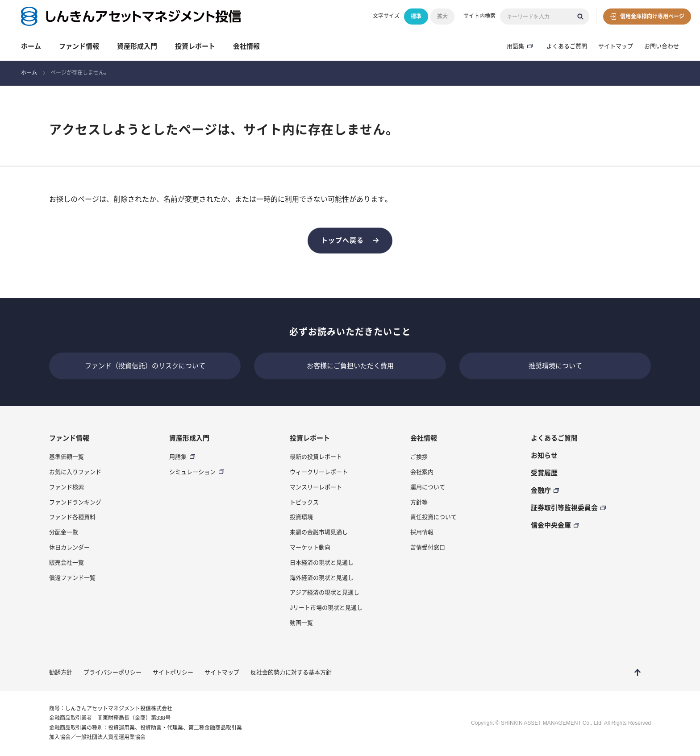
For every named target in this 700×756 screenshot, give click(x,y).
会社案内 (422, 472)
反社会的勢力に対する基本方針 (291, 672)
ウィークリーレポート (319, 472)
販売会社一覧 (67, 563)
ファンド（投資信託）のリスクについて (145, 366)
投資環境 (301, 517)
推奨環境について (555, 366)
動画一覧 (301, 623)
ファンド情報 (79, 46)
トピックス (304, 502)
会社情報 (246, 46)
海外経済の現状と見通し (322, 578)
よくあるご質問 (567, 46)
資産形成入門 (137, 46)
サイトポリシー (173, 672)
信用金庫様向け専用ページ (652, 17)
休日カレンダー (69, 547)
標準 (416, 17)
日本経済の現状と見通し (322, 563)
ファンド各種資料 (72, 517)
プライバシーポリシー (112, 672)
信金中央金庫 (551, 525)
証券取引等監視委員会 (564, 508)
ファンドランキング (75, 502)
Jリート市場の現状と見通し (326, 608)
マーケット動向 (310, 547)
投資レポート (195, 46)
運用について (428, 487)
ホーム (31, 46)
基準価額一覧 (67, 457)
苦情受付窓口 (428, 547)
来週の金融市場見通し (319, 532)
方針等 (419, 502)
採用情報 (422, 532)
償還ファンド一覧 (72, 578)
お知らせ (544, 455)
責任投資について (433, 517)
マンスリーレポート (316, 487)
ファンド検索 (67, 487)
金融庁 (541, 490)
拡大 (442, 17)
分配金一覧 (64, 532)
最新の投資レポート (316, 457)
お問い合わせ (662, 46)
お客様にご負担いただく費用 (350, 366)
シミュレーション (192, 472)
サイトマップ (616, 46)
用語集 (515, 46)
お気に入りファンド (75, 472)
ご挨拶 (419, 457)
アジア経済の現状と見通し (325, 592)
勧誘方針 (61, 672)
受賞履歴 (544, 473)
